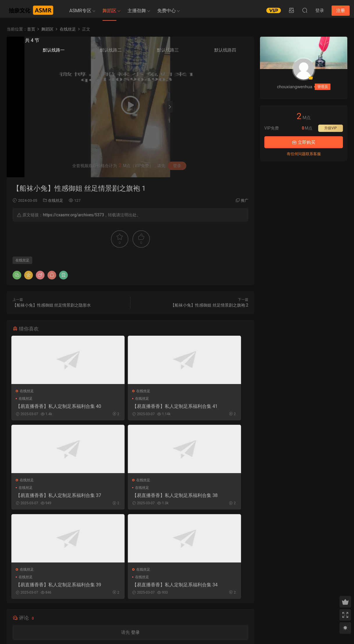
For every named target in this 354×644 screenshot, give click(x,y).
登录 (135, 546)
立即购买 (304, 142)
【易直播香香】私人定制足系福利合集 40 (49, 406)
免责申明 (61, 613)
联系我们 (75, 613)
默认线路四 (241, 53)
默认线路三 (222, 53)
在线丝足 (56, 200)
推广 (245, 200)
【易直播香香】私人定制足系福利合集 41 (130, 406)
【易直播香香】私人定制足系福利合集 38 (49, 497)
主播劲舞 (137, 11)
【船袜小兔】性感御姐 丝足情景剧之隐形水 (52, 305)
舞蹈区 (109, 11)
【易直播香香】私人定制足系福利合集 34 (210, 497)
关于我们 (46, 613)
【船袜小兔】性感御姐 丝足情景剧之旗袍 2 (209, 305)
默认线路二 (204, 53)
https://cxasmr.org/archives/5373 (73, 215)
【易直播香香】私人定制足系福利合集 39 (130, 497)
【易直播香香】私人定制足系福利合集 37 (210, 406)
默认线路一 (186, 53)
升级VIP (330, 128)
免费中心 (167, 11)
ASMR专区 (80, 11)
